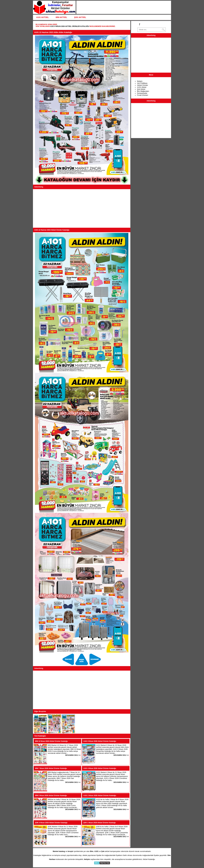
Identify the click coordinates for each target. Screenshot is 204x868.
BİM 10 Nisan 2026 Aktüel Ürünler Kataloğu (51, 741)
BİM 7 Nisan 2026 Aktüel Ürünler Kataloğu (51, 768)
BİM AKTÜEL (62, 17)
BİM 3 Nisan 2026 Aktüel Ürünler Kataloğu (51, 796)
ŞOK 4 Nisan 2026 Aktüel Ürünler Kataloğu (51, 823)
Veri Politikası (142, 83)
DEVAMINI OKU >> (73, 755)
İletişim (140, 81)
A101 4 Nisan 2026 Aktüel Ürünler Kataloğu (100, 768)
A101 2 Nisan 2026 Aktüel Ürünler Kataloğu (100, 796)
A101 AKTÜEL (43, 17)
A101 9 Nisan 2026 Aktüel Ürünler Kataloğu (70, 26)
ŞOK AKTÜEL (80, 17)
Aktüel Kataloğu (149, 859)
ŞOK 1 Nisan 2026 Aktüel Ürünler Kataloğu (100, 823)
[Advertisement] (82, 208)
